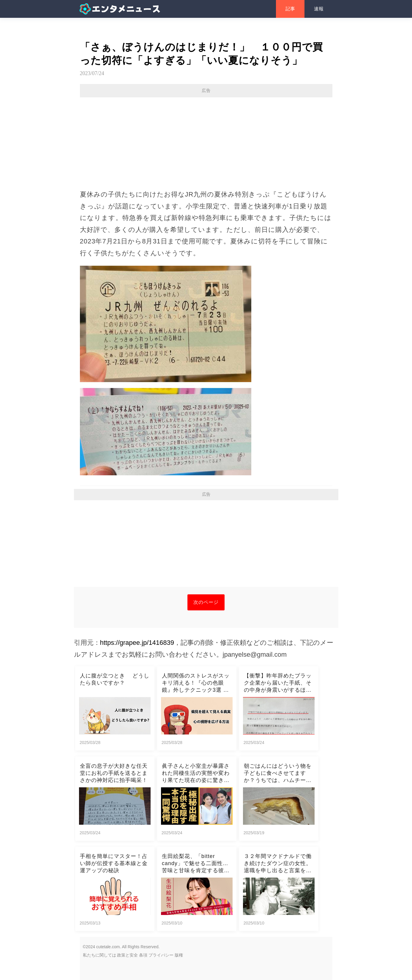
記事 (290, 9)
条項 (143, 955)
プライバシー (161, 955)
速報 (319, 9)
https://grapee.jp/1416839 (137, 643)
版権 (179, 955)
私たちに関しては (100, 955)
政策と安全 (127, 955)
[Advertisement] (206, 140)
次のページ (206, 602)
